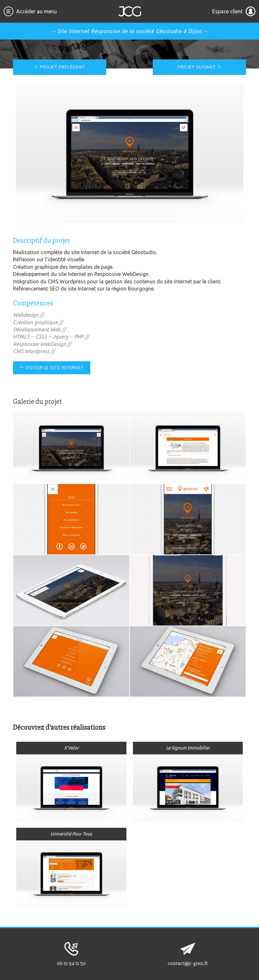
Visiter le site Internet (52, 367)
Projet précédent (60, 67)
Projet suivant (200, 67)
